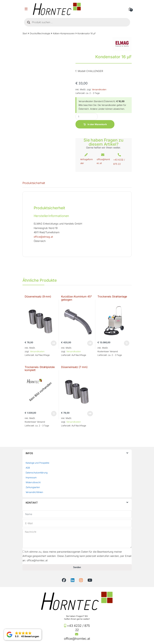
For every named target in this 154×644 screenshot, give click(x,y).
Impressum (31, 477)
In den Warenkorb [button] (127, 343)
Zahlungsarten (33, 487)
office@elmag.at (43, 237)
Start (25, 33)
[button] (23, 635)
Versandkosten (99, 89)
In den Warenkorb (97, 124)
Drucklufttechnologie (40, 33)
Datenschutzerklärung (37, 473)
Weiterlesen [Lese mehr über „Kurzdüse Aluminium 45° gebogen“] (90, 343)
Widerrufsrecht (33, 482)
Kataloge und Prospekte (37, 463)
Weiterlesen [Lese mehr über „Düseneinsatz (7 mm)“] (90, 414)
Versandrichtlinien (34, 492)
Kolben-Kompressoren (64, 33)
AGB (28, 468)
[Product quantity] (87, 117)
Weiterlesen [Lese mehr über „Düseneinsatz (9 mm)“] (54, 343)
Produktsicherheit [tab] (34, 183)
